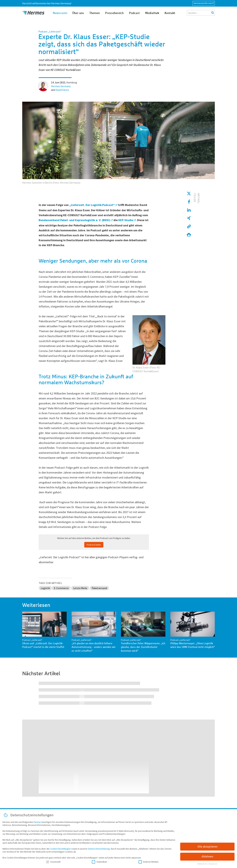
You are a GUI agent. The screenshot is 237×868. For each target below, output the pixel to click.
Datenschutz (202, 865)
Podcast (134, 13)
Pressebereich (114, 13)
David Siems (62, 90)
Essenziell (53, 862)
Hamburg (72, 82)
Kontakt (170, 13)
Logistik (45, 588)
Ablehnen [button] (207, 857)
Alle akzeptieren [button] (207, 847)
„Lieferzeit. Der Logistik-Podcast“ (92, 205)
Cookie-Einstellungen (60, 849)
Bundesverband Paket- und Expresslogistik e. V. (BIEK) (74, 220)
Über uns (78, 13)
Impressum (213, 865)
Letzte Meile (80, 588)
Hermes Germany (61, 86)
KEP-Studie (126, 220)
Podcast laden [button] (94, 545)
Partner (37, 823)
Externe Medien (149, 862)
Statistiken (99, 862)
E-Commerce (61, 588)
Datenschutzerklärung (99, 849)
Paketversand (99, 588)
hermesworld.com (203, 3)
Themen (95, 13)
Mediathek (152, 13)
